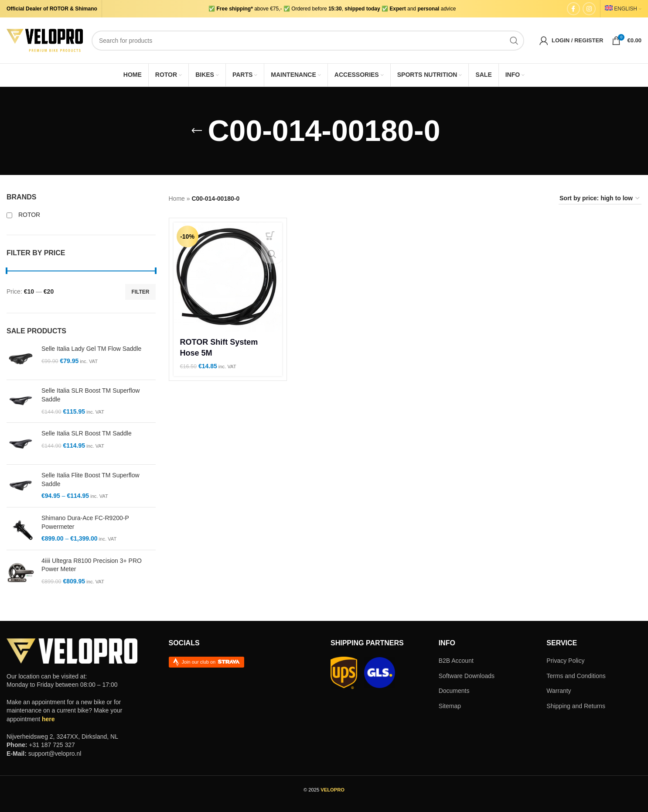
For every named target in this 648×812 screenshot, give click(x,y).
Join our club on (211, 662)
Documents (454, 691)
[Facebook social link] (573, 9)
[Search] (308, 41)
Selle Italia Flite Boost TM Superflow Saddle (90, 480)
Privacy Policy (565, 661)
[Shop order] (600, 199)
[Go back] (197, 131)
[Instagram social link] (589, 9)
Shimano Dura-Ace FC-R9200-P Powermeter (85, 522)
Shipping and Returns (576, 706)
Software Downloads (467, 676)
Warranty (559, 691)
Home (177, 199)
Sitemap (450, 706)
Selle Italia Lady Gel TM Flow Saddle (91, 349)
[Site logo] (45, 40)
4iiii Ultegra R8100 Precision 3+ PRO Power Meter (92, 565)
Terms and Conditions (576, 676)
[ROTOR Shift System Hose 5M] (228, 277)
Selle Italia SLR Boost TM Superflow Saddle (90, 395)
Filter (140, 292)
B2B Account (456, 661)
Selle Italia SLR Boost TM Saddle (87, 433)
